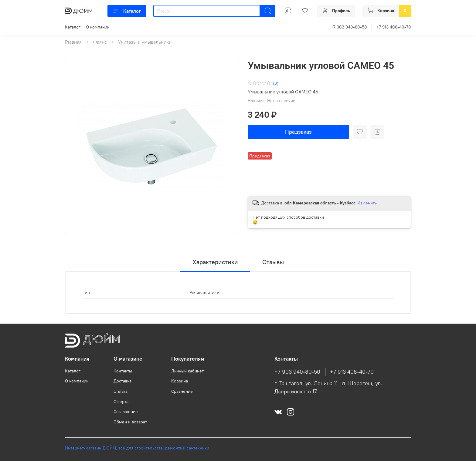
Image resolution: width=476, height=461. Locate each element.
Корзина (180, 381)
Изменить (367, 203)
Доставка (122, 381)
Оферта (121, 402)
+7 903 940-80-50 (349, 27)
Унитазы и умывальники (145, 42)
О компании (98, 27)
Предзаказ (298, 132)
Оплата (121, 391)
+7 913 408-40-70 (394, 27)
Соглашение (126, 412)
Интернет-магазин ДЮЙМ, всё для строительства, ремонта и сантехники (137, 448)
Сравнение (182, 391)
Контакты (123, 371)
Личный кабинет (187, 371)
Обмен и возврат (130, 422)
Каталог (127, 11)
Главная (73, 42)
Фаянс (100, 42)
